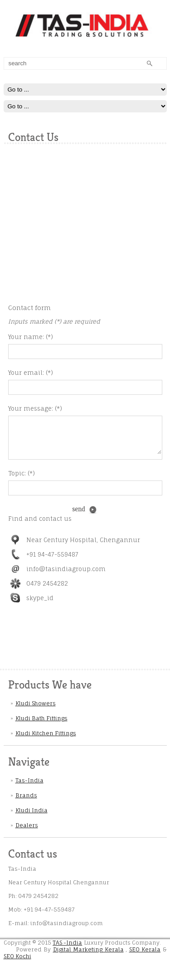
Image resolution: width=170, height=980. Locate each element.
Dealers (27, 832)
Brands (26, 802)
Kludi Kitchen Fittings (46, 740)
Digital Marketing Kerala (88, 956)
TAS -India (67, 949)
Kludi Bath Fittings (41, 725)
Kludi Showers (36, 710)
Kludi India (32, 817)
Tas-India (29, 787)
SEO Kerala (145, 956)
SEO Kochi (17, 963)
